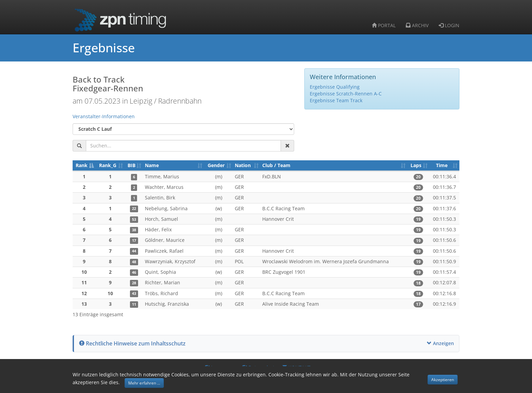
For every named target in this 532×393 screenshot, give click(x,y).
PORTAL (384, 25)
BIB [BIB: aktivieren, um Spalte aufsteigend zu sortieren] (131, 165)
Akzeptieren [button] (443, 380)
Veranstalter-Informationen (104, 116)
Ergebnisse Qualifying (335, 87)
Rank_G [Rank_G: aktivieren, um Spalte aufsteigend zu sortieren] (108, 165)
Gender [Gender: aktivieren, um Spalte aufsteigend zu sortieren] (216, 165)
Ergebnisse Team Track (336, 100)
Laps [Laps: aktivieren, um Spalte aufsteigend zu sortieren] (416, 165)
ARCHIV (417, 25)
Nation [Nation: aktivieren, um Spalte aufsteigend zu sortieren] (243, 165)
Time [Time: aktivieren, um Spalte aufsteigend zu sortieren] (442, 165)
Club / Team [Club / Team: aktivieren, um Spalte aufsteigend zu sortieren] (276, 165)
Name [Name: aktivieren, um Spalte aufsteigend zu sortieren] (152, 165)
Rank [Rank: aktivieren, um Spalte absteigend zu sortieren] (82, 165)
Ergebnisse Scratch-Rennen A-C (346, 94)
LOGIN (449, 25)
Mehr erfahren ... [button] (144, 383)
